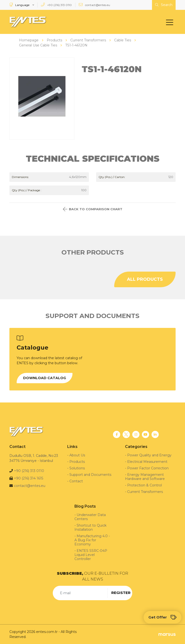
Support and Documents (90, 474)
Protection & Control (145, 485)
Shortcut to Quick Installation (90, 527)
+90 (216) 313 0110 (56, 5)
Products (77, 461)
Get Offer (162, 617)
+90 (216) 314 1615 (29, 478)
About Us (77, 455)
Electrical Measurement (147, 461)
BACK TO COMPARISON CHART (93, 209)
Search (164, 5)
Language (20, 5)
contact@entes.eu (94, 5)
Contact (76, 481)
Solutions (77, 468)
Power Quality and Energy (149, 455)
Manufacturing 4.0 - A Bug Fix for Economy (92, 540)
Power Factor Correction (148, 468)
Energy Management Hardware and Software (145, 476)
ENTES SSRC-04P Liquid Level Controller (91, 555)
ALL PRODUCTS (145, 279)
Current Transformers (145, 491)
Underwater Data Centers (90, 517)
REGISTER (121, 593)
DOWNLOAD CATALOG (45, 378)
